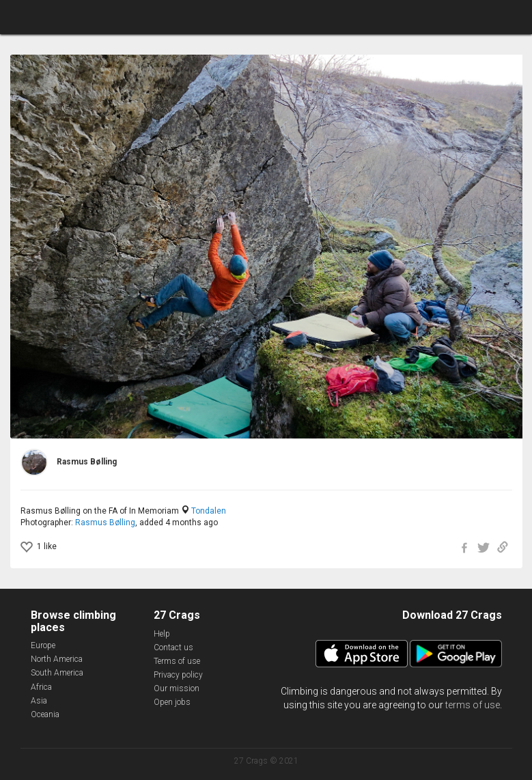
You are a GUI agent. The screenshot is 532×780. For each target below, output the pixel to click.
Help (162, 634)
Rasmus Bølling (105, 523)
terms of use (473, 705)
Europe (43, 645)
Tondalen (209, 511)
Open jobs (172, 702)
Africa (41, 687)
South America (57, 673)
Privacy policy (178, 675)
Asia (39, 701)
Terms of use (177, 661)
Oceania (45, 714)
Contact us (173, 647)
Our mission (177, 688)
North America (57, 659)
